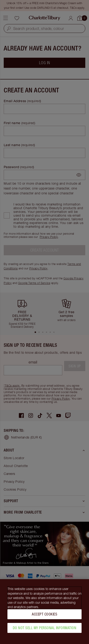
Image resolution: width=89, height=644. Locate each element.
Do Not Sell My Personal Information (45, 630)
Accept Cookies (44, 616)
